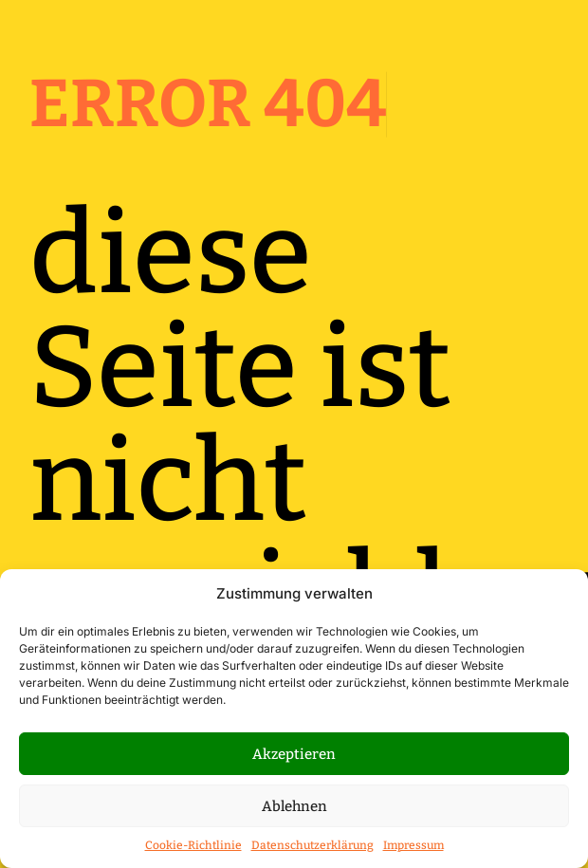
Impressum (413, 845)
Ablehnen (294, 806)
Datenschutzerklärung (312, 845)
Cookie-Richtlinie (193, 845)
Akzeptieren (294, 754)
